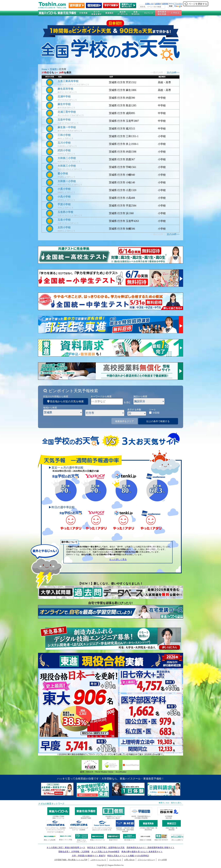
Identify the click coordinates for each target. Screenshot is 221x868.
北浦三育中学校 (67, 112)
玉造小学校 (64, 220)
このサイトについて (98, 860)
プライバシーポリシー (146, 860)
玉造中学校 (64, 120)
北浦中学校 (64, 96)
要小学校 (63, 173)
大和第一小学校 (67, 181)
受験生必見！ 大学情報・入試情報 (74, 852)
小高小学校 (64, 197)
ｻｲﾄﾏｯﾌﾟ (172, 4)
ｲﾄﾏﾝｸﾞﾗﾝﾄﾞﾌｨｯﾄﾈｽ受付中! (55, 832)
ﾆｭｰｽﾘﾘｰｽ (179, 4)
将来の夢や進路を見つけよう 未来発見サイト (142, 852)
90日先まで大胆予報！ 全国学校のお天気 (106, 848)
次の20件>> (173, 73)
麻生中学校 (64, 104)
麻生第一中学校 (67, 127)
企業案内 (158, 4)
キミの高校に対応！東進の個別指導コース (66, 848)
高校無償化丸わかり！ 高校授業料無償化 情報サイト (150, 848)
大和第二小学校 (67, 158)
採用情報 (165, 4)
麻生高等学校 (65, 89)
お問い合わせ (129, 860)
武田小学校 (64, 150)
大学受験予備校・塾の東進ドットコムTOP (71, 860)
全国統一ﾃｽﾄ (149, 4)
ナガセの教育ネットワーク (51, 804)
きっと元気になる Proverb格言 (105, 852)
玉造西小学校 (65, 212)
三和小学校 (64, 135)
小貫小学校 (64, 189)
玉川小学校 (64, 143)
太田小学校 (64, 227)
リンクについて (115, 860)
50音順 (156, 413)
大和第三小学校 (67, 166)
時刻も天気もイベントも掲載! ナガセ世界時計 (128, 856)
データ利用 (162, 860)
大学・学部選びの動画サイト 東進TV (89, 856)
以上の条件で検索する (158, 421)
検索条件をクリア (125, 421)
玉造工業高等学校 (68, 81)
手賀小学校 (64, 204)
